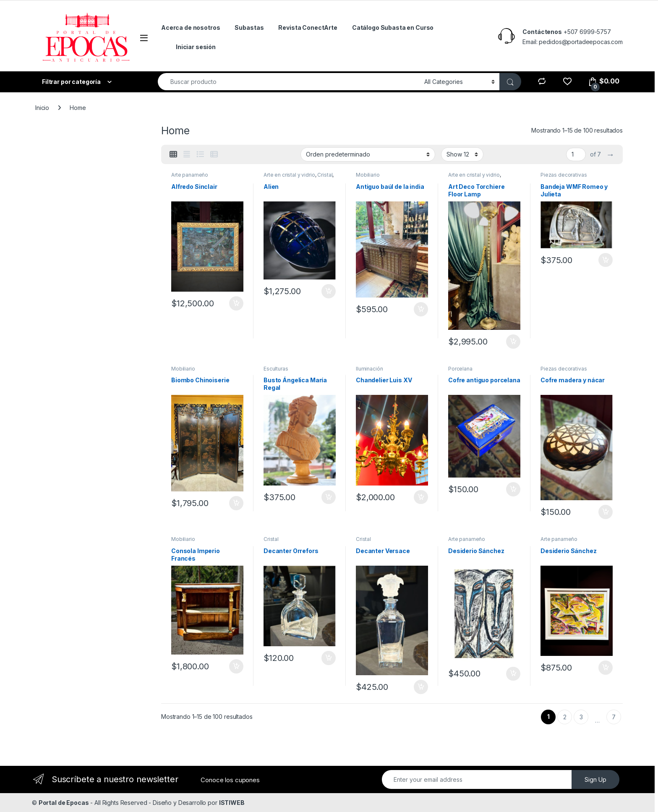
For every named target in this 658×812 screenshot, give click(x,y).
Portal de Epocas (64, 803)
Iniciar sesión (196, 47)
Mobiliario (368, 175)
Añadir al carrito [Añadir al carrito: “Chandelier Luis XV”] (421, 497)
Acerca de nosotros (191, 27)
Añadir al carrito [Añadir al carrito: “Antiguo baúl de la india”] (421, 309)
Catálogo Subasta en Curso (393, 27)
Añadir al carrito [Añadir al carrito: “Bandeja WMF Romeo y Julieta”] (606, 260)
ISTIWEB (232, 803)
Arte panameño (190, 175)
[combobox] (289, 82)
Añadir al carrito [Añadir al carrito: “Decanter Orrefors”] (329, 658)
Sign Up (595, 779)
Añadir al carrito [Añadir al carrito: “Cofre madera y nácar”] (606, 512)
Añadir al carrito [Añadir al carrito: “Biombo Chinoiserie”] (236, 503)
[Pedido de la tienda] (368, 154)
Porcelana (460, 369)
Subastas (249, 27)
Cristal (325, 175)
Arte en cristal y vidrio (289, 175)
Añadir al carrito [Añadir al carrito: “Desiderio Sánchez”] (513, 674)
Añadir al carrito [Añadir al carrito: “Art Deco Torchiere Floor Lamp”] (513, 342)
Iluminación (369, 369)
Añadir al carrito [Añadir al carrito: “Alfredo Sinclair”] (236, 303)
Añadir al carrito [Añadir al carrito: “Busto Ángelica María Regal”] (329, 497)
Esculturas (276, 369)
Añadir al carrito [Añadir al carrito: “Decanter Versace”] (421, 687)
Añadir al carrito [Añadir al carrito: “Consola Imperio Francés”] (236, 666)
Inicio (42, 108)
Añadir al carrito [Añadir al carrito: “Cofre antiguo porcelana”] (513, 489)
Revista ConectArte (308, 27)
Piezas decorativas (564, 175)
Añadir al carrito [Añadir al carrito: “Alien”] (329, 291)
